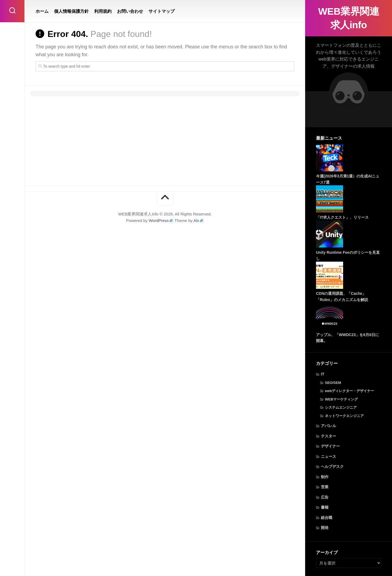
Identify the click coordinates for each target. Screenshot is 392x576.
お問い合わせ (130, 11)
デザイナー (330, 446)
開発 (325, 528)
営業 (325, 487)
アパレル (328, 426)
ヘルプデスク (332, 467)
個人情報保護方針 (71, 11)
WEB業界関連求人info (349, 18)
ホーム (42, 11)
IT (323, 374)
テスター (328, 436)
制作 (325, 477)
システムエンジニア (341, 407)
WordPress (159, 220)
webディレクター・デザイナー (350, 391)
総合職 (327, 518)
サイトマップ (162, 11)
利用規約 (103, 11)
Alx (196, 220)
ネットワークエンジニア (344, 416)
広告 (325, 497)
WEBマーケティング (341, 399)
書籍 (325, 507)
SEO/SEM (333, 383)
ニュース (328, 456)
